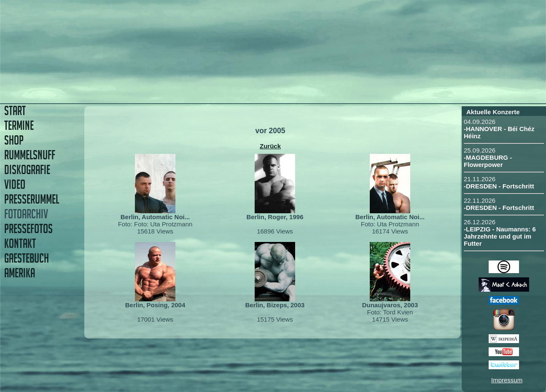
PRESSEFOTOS (28, 229)
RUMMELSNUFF (30, 155)
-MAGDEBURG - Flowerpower (488, 161)
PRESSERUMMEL (32, 199)
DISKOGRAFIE (27, 170)
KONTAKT (20, 243)
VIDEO (15, 184)
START (15, 111)
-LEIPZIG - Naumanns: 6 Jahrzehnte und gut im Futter (500, 236)
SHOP (14, 140)
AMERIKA (20, 273)
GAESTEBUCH (27, 258)
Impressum (507, 380)
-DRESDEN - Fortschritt (499, 186)
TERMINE (19, 125)
